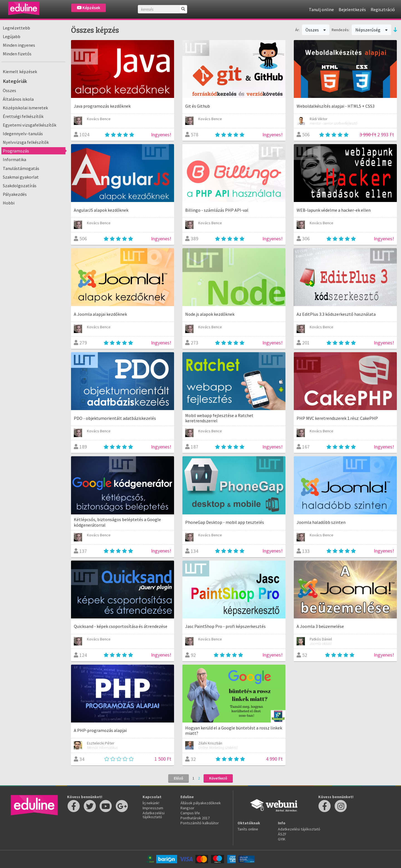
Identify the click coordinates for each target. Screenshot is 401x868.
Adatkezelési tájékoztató (154, 815)
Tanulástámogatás (21, 168)
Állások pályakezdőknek (201, 803)
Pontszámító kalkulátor (200, 823)
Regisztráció (383, 9)
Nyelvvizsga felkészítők (26, 142)
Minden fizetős (17, 54)
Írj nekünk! (151, 803)
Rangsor (187, 808)
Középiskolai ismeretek (25, 108)
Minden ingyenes (19, 45)
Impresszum (153, 808)
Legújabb (12, 36)
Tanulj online (321, 9)
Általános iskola (18, 99)
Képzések (89, 8)
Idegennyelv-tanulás (23, 134)
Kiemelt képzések (20, 71)
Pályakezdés (15, 194)
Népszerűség (371, 30)
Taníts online (248, 829)
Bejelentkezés (352, 9)
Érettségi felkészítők (23, 116)
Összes (9, 90)
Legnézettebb (16, 28)
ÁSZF (282, 834)
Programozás (16, 151)
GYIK (282, 839)
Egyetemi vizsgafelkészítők (30, 125)
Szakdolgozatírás (20, 186)
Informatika (14, 159)
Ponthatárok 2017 (195, 818)
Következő (218, 778)
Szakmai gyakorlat (21, 177)
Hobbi (9, 203)
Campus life (190, 813)
